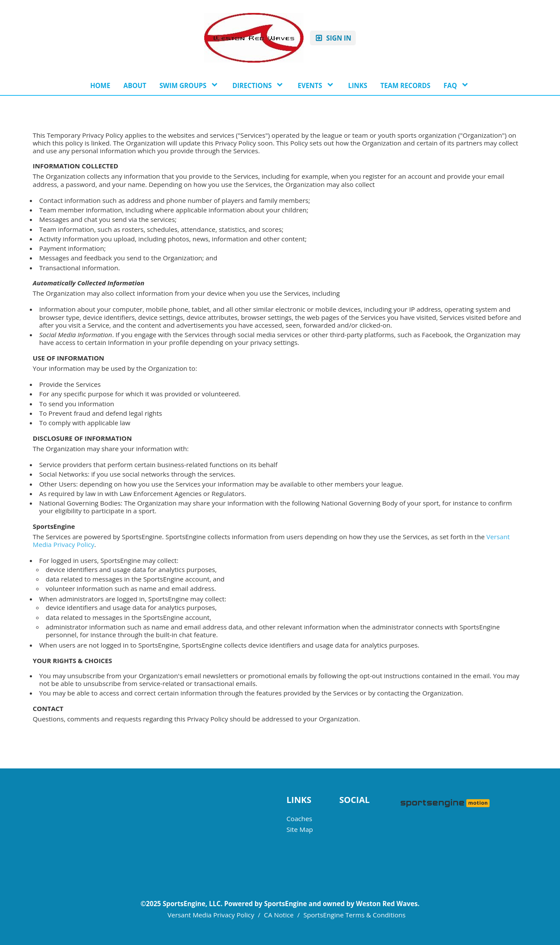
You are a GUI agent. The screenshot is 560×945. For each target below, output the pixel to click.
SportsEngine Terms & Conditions (355, 915)
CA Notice (279, 915)
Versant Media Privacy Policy (211, 915)
